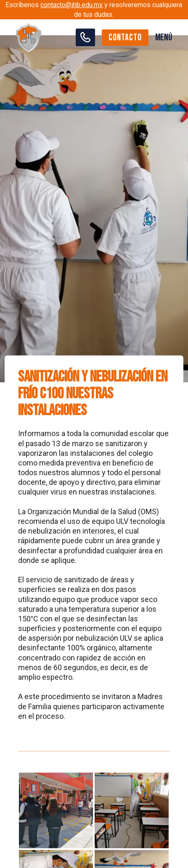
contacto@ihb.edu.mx (71, 5)
